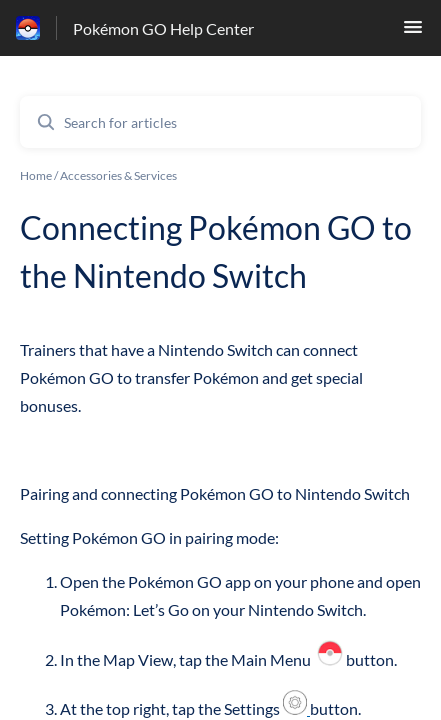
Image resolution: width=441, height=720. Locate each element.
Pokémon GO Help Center (163, 28)
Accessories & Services (118, 175)
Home (36, 175)
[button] (413, 32)
